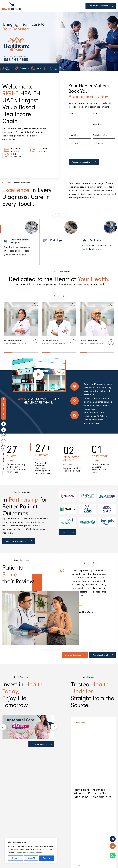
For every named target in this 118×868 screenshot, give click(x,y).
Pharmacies (20, 69)
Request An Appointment (99, 6)
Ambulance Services (41, 150)
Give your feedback (73, 655)
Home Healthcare (52, 69)
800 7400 (4, 409)
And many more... (65, 533)
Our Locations (4, 459)
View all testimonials (101, 655)
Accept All (47, 858)
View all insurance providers (17, 541)
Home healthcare (18, 155)
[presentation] (87, 153)
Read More (78, 865)
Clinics (36, 69)
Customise (16, 858)
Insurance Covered (17, 150)
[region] (31, 851)
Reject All (31, 858)
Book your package (40, 744)
